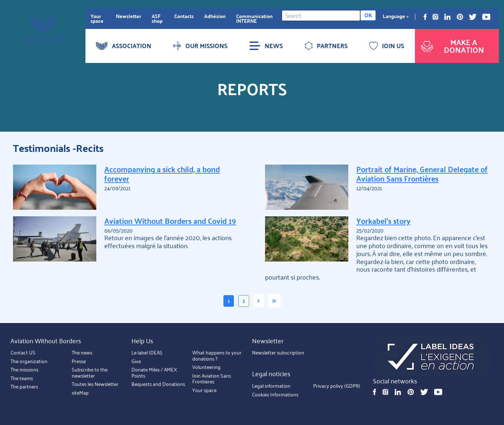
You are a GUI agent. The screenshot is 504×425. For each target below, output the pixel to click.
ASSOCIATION (123, 46)
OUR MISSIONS (200, 46)
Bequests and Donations (158, 384)
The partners (24, 387)
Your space (97, 19)
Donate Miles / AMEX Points (154, 373)
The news (82, 353)
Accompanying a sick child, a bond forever (162, 173)
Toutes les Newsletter (95, 384)
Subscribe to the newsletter (90, 373)
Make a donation (452, 46)
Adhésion (215, 16)
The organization (29, 361)
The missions (24, 370)
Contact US (23, 353)
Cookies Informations (275, 394)
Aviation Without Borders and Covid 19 (170, 221)
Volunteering (206, 367)
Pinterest (460, 17)
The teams (22, 378)
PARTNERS (326, 46)
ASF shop (157, 19)
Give (136, 361)
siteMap (80, 393)
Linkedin (447, 17)
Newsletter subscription (278, 353)
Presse (79, 361)
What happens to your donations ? (217, 356)
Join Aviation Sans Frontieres (212, 379)
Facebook (425, 17)
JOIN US (387, 46)
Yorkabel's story (383, 221)
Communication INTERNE (254, 19)
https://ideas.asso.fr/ (431, 357)
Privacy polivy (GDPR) (337, 386)
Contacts (184, 16)
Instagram (435, 17)
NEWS (266, 46)
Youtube (486, 17)
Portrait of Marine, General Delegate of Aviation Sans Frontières (422, 173)
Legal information (271, 386)
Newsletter (129, 16)
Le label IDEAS (147, 353)
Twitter (473, 17)
